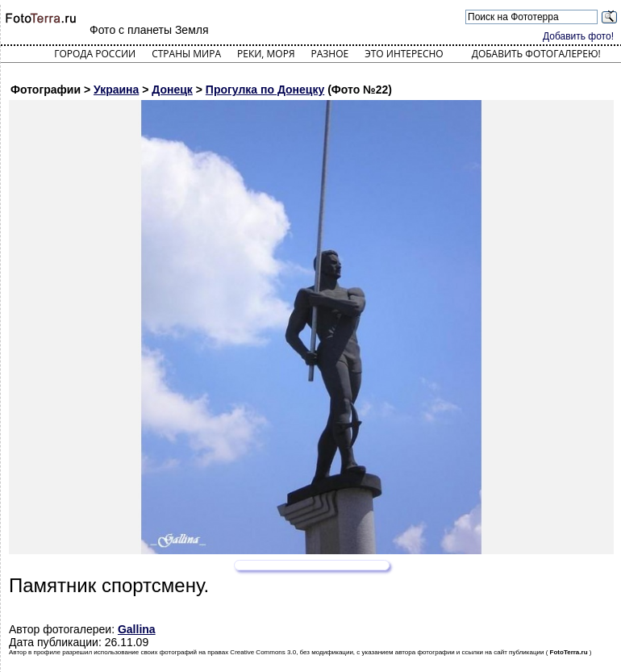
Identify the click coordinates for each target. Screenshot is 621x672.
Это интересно (404, 54)
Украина (116, 90)
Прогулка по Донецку (265, 90)
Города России (95, 54)
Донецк (172, 90)
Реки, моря (266, 54)
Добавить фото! (578, 36)
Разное (330, 54)
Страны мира (186, 54)
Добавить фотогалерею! (536, 54)
